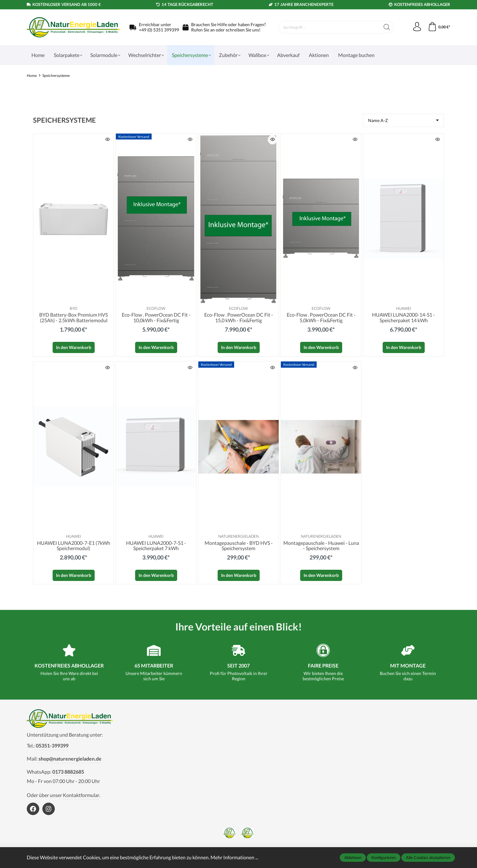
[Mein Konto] (417, 27)
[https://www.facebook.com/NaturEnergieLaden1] (33, 809)
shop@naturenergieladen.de (70, 759)
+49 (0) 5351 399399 (159, 30)
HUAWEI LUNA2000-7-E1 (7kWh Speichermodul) (74, 546)
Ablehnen (353, 857)
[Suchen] (386, 27)
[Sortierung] (404, 120)
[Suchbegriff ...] (329, 27)
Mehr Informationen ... (234, 857)
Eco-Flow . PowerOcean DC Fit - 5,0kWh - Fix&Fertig (321, 318)
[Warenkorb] (439, 27)
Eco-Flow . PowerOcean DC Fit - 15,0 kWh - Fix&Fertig (239, 318)
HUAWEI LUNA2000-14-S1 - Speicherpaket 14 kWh (404, 318)
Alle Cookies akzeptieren (428, 857)
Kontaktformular (81, 795)
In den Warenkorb (74, 347)
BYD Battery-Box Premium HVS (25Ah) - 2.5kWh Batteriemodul (73, 318)
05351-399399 (52, 746)
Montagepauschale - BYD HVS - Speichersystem (239, 546)
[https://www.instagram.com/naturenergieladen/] (49, 809)
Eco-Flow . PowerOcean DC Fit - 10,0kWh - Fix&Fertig (156, 318)
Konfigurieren (384, 857)
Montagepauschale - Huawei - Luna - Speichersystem (321, 546)
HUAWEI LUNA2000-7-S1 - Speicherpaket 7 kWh (156, 546)
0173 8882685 (68, 772)
